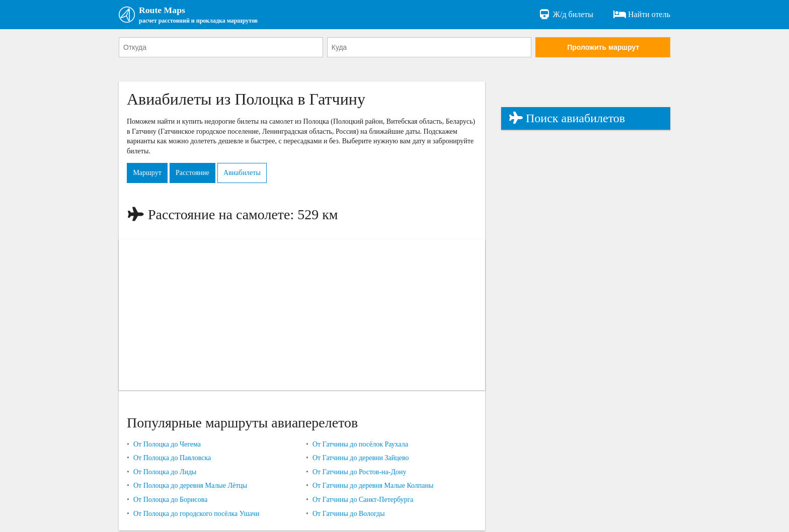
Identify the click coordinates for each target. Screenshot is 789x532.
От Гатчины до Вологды (349, 515)
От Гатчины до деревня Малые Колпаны (373, 487)
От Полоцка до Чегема (167, 446)
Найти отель (642, 15)
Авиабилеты (254, 175)
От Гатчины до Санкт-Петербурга (363, 501)
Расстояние (200, 175)
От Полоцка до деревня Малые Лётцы (190, 487)
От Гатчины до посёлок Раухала (360, 446)
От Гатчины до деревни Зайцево (361, 459)
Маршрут (149, 175)
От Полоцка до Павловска (172, 459)
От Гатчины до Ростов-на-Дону (360, 473)
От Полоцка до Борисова (170, 501)
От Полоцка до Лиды (165, 473)
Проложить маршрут (603, 49)
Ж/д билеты (566, 15)
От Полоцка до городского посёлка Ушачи (196, 515)
